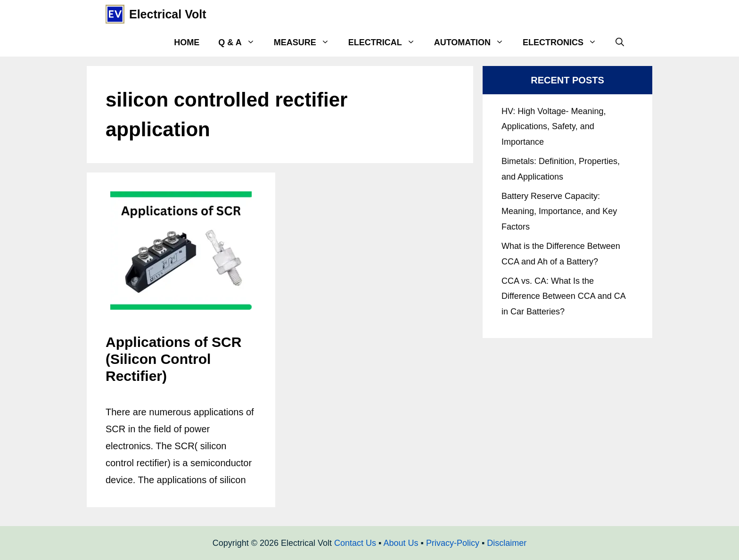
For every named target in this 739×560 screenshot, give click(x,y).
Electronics (564, 42)
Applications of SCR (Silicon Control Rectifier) (173, 359)
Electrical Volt (168, 14)
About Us (401, 543)
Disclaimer (507, 543)
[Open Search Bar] (620, 42)
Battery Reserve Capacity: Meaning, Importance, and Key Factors (559, 211)
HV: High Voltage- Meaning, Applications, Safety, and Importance (554, 127)
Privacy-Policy (453, 543)
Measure (306, 42)
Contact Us (355, 543)
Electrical (386, 42)
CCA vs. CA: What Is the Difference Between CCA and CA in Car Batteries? (563, 296)
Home (187, 42)
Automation (474, 42)
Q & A (241, 42)
